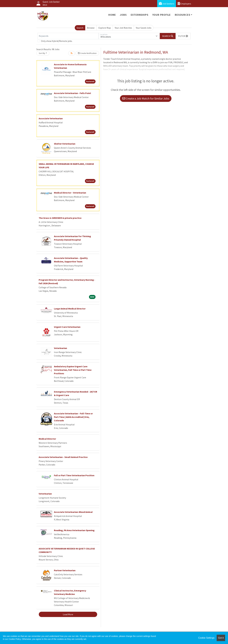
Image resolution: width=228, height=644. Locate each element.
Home (112, 15)
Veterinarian (60, 348)
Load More (68, 614)
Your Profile (162, 15)
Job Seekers (167, 4)
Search (80, 28)
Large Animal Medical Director (70, 309)
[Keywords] (68, 36)
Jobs (123, 15)
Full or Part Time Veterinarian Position (74, 475)
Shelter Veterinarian (65, 144)
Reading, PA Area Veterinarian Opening (74, 530)
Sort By (42, 53)
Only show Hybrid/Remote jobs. (57, 41)
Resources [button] (182, 15)
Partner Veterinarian (65, 570)
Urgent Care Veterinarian (67, 327)
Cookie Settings (206, 638)
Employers (184, 4)
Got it (221, 638)
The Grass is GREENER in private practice (60, 218)
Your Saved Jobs (144, 28)
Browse (91, 28)
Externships (140, 15)
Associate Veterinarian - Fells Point (72, 93)
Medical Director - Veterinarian (70, 193)
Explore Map (105, 28)
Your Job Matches (123, 28)
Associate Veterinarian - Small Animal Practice (63, 457)
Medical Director (47, 439)
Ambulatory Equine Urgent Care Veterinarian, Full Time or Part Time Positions (73, 370)
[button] (183, 36)
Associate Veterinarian (51, 118)
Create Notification (87, 53)
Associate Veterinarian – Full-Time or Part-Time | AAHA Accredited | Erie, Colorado (73, 417)
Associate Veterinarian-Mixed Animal (73, 512)
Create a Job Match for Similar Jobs (146, 98)
